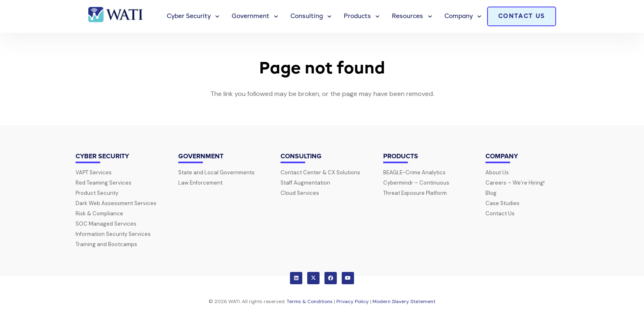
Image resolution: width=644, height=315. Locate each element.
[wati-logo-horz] (116, 16)
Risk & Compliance (99, 213)
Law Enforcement (200, 183)
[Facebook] (331, 278)
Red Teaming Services (103, 183)
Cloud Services (300, 193)
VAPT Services (94, 172)
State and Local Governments (216, 172)
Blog (491, 193)
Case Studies (503, 203)
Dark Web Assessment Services (116, 203)
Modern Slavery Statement (404, 301)
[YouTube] (348, 278)
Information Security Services (113, 234)
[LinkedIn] (296, 278)
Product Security (97, 193)
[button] (216, 16)
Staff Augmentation (305, 183)
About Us (497, 172)
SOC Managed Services (106, 224)
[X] (313, 278)
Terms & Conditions (310, 301)
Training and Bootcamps (106, 244)
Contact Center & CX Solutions (320, 172)
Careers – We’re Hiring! (515, 183)
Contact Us (500, 213)
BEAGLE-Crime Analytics (414, 172)
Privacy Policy (353, 301)
